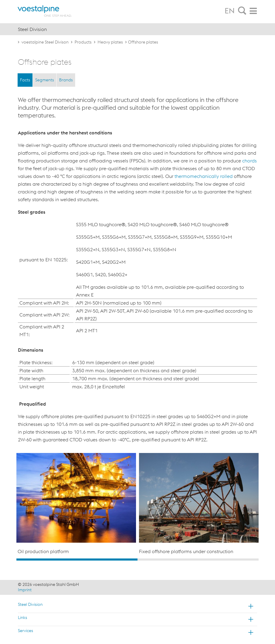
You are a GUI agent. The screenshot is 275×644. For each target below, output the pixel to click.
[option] (76, 504)
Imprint (25, 590)
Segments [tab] (45, 80)
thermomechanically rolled (204, 176)
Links (23, 617)
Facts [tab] (25, 80)
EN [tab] (230, 11)
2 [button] (198, 560)
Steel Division (30, 604)
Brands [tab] (66, 80)
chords (249, 161)
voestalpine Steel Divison (45, 42)
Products (83, 42)
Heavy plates (110, 42)
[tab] (242, 11)
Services (26, 631)
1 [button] (77, 560)
